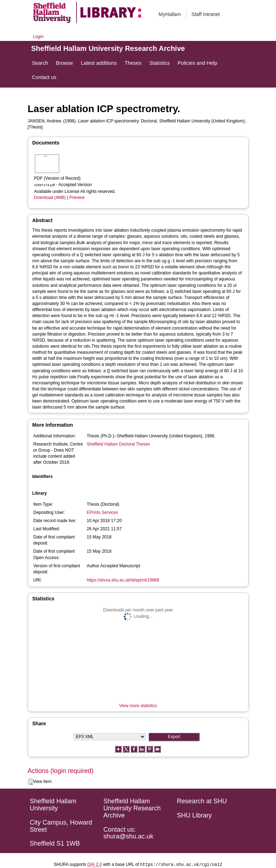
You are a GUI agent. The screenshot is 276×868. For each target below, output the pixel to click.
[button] (30, 782)
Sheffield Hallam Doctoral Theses (119, 444)
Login (38, 37)
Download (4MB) (50, 198)
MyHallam (170, 14)
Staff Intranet (206, 14)
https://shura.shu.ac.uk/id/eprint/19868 (123, 580)
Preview (77, 198)
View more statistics (138, 706)
